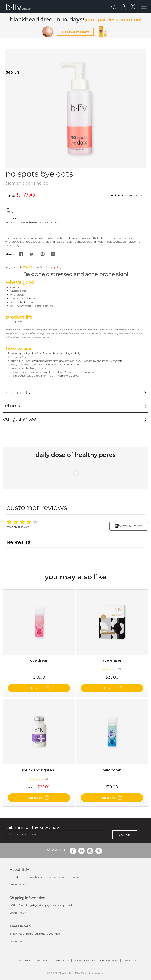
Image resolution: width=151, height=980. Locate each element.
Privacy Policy (109, 960)
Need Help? (129, 960)
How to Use (19, 348)
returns (12, 406)
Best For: (11, 218)
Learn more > (18, 884)
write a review (129, 526)
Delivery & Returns (85, 960)
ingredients (16, 393)
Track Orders (23, 960)
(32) (47, 779)
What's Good (20, 282)
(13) (120, 669)
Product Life (19, 317)
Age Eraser (112, 661)
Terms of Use (61, 960)
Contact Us (42, 960)
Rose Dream (39, 661)
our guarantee (20, 419)
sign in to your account (133, 8)
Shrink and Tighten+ (39, 770)
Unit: (8, 208)
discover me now (75, 32)
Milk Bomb (112, 770)
